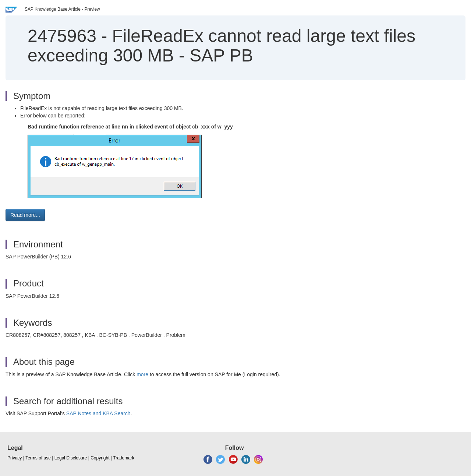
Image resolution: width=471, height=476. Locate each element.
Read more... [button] (25, 215)
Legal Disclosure (71, 458)
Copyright (100, 458)
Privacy (15, 458)
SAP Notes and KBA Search (98, 413)
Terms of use (38, 458)
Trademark (124, 458)
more (142, 374)
